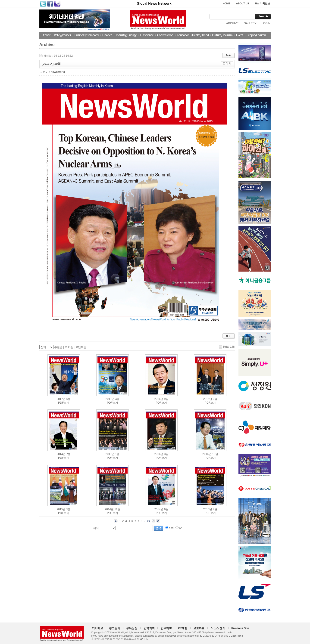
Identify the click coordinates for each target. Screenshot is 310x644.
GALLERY (250, 23)
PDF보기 (64, 403)
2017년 (61, 399)
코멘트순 (81, 347)
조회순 (69, 347)
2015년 (208, 399)
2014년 (159, 399)
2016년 (159, 454)
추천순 (58, 347)
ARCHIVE (232, 23)
